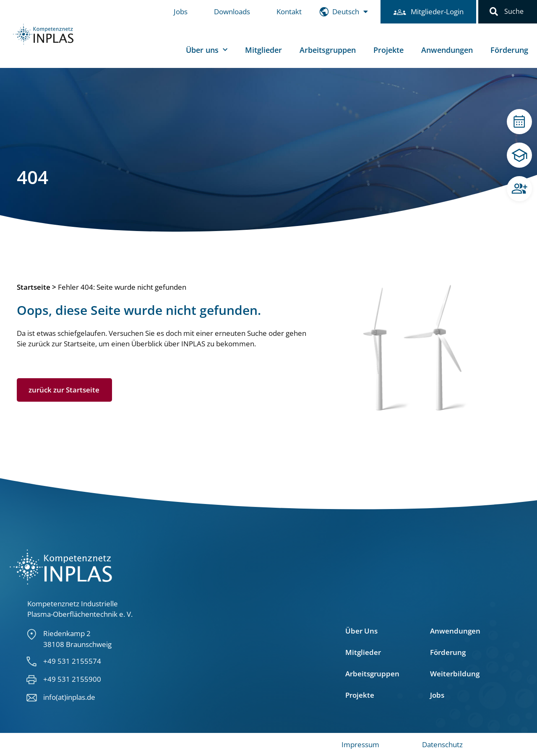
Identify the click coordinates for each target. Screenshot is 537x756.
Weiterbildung (455, 674)
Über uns (207, 50)
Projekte (388, 50)
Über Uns (361, 631)
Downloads (232, 12)
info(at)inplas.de (69, 697)
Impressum (360, 744)
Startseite (34, 287)
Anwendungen (447, 50)
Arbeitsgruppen (328, 50)
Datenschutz (442, 744)
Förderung (509, 50)
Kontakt (289, 12)
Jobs (181, 12)
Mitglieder (263, 50)
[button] (494, 12)
